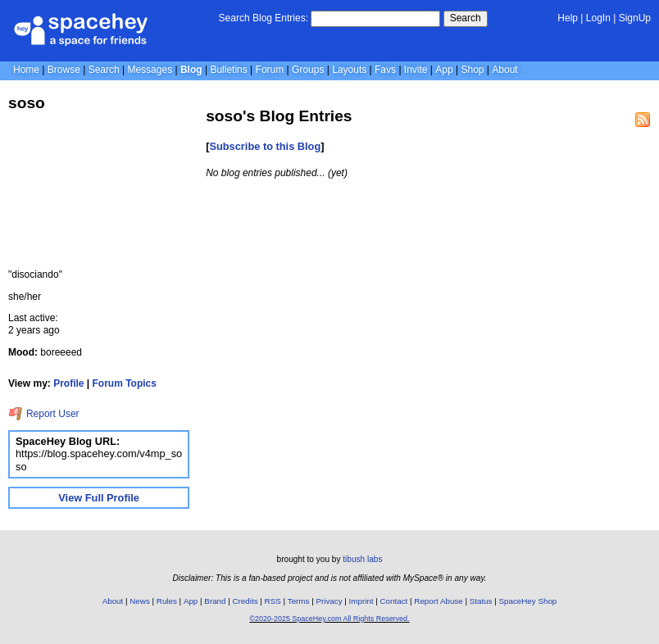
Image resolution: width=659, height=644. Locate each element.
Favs (385, 70)
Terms (299, 601)
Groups (308, 70)
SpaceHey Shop (528, 601)
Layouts (349, 70)
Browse (64, 70)
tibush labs (362, 559)
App (444, 70)
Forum (270, 70)
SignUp (635, 18)
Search (466, 18)
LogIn (598, 18)
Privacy (329, 601)
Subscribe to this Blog (265, 146)
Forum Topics (125, 383)
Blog (191, 70)
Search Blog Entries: (264, 18)
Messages (150, 70)
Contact (394, 601)
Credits (245, 601)
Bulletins (228, 70)
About (504, 70)
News (140, 601)
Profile (68, 383)
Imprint (361, 601)
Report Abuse (438, 601)
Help (568, 18)
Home (26, 70)
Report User (44, 414)
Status (481, 601)
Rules (167, 601)
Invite (416, 70)
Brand (215, 601)
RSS (273, 601)
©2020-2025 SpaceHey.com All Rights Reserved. (329, 619)
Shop (472, 70)
